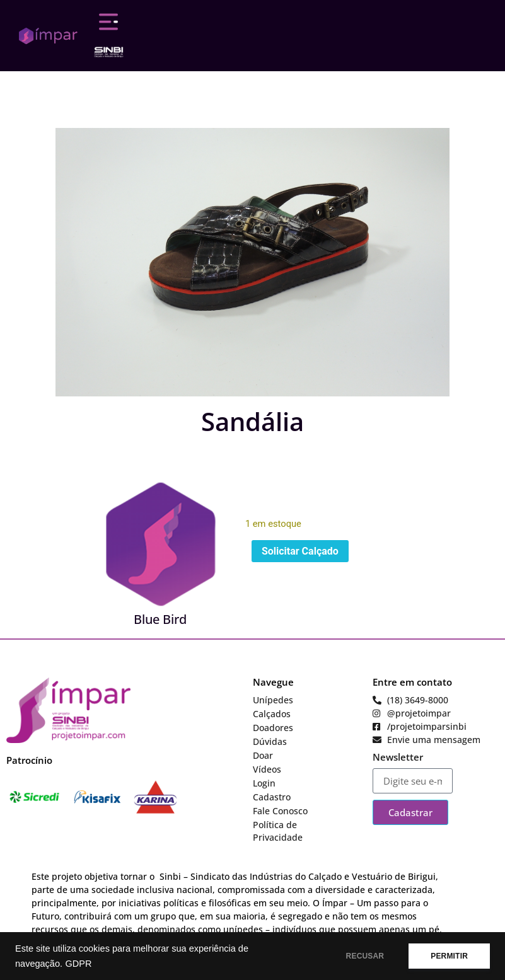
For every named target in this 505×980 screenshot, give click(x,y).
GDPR (78, 964)
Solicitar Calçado (300, 551)
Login (264, 783)
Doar (263, 755)
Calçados (272, 714)
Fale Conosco (280, 811)
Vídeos (267, 769)
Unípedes (273, 700)
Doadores (273, 728)
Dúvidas (270, 741)
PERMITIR (449, 956)
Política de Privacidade (278, 831)
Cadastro (272, 797)
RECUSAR (365, 956)
